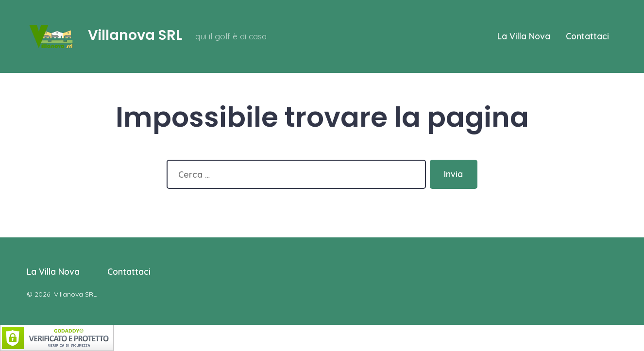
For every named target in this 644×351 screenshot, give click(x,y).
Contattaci (587, 36)
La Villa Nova (524, 36)
